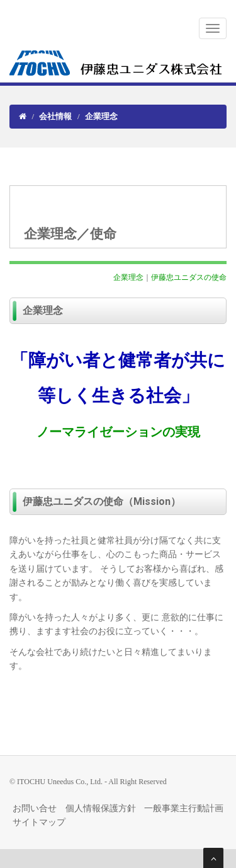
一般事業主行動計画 (184, 808)
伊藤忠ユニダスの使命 (189, 277)
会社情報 (55, 116)
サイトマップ (39, 822)
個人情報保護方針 (101, 808)
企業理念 (128, 277)
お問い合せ (35, 808)
